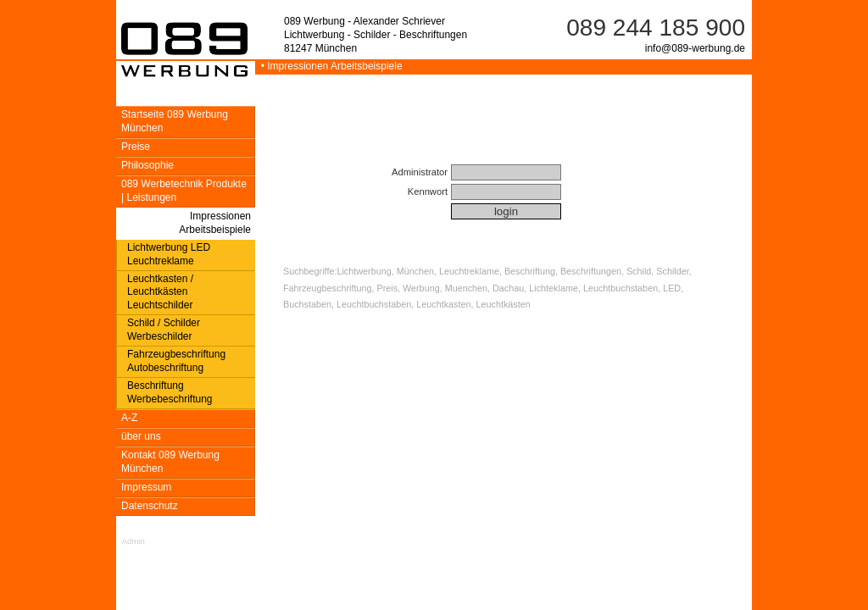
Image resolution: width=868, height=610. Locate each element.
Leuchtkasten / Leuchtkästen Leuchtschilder (160, 292)
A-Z (129, 418)
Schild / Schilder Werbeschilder (164, 330)
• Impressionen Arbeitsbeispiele (329, 66)
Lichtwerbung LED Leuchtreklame (169, 254)
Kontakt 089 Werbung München (170, 462)
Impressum (146, 487)
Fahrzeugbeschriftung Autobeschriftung (176, 361)
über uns (141, 436)
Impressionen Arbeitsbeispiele (215, 223)
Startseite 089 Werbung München (175, 121)
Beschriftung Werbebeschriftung (170, 392)
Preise (136, 147)
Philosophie (147, 165)
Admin (134, 541)
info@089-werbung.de (695, 48)
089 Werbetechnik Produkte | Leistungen (184, 191)
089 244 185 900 (656, 28)
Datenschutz (150, 506)
